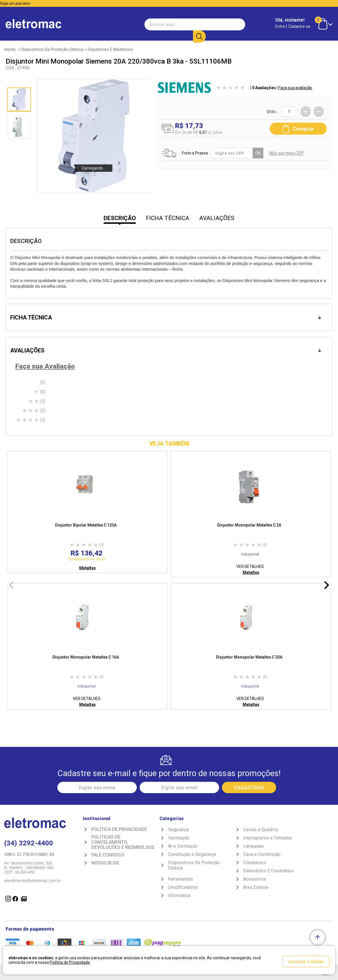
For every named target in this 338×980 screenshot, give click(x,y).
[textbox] (175, 24)
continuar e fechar (306, 962)
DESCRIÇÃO (120, 218)
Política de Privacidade (119, 829)
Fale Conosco (108, 855)
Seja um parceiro (15, 3)
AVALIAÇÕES (217, 218)
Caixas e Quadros (261, 830)
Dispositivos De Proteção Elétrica (52, 49)
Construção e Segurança (192, 854)
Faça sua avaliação (295, 88)
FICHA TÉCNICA (168, 218)
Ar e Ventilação (183, 846)
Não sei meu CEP (287, 153)
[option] (87, 512)
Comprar (298, 128)
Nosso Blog (105, 863)
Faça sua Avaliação (45, 366)
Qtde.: (272, 112)
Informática (179, 896)
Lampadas (254, 846)
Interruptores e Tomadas (268, 838)
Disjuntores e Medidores (110, 49)
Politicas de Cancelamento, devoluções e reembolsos (123, 842)
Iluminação (179, 838)
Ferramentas (180, 879)
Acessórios (255, 879)
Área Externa (256, 887)
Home (10, 49)
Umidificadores (183, 887)
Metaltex (87, 568)
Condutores (255, 863)
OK (259, 153)
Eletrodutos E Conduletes (268, 871)
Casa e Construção (262, 854)
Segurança (178, 830)
